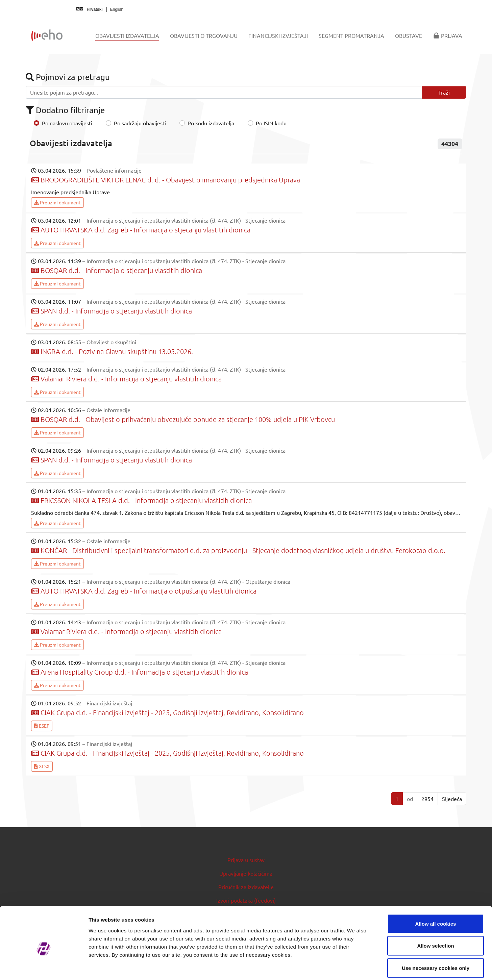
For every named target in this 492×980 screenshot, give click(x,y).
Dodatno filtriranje (65, 110)
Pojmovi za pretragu (68, 77)
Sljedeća (452, 799)
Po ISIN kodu (271, 123)
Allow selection (435, 914)
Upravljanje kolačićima (246, 873)
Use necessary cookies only (436, 936)
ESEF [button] (42, 726)
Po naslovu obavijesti (67, 123)
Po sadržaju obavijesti (140, 123)
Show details (355, 967)
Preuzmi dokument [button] (57, 202)
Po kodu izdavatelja (211, 123)
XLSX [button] (42, 766)
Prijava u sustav (246, 860)
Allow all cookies (436, 891)
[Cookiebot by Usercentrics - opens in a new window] (44, 967)
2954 (427, 799)
